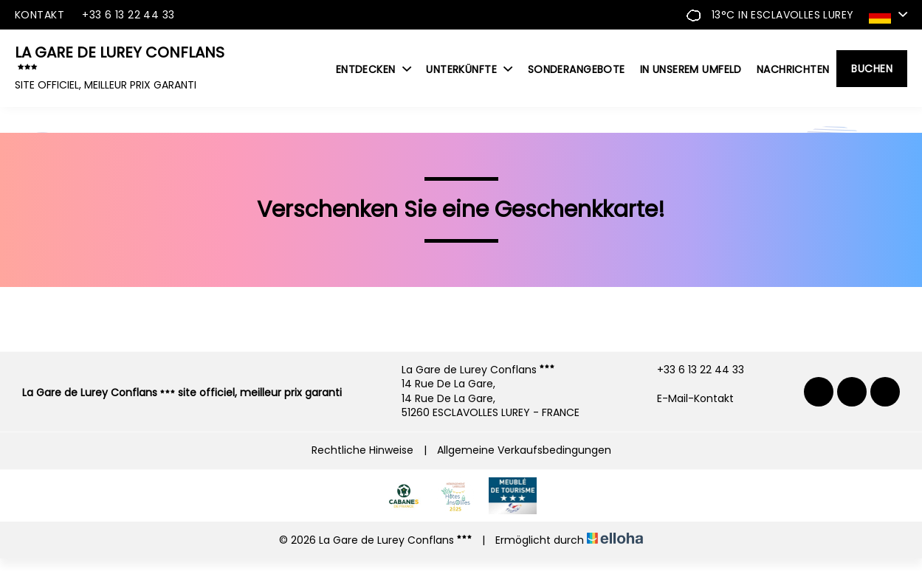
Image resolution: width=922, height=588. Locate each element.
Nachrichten (793, 69)
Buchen (872, 69)
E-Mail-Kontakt (687, 399)
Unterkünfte (469, 69)
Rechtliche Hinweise (362, 450)
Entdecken (374, 69)
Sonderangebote (577, 69)
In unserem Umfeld (691, 69)
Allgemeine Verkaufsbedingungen (524, 450)
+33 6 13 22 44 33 (692, 370)
